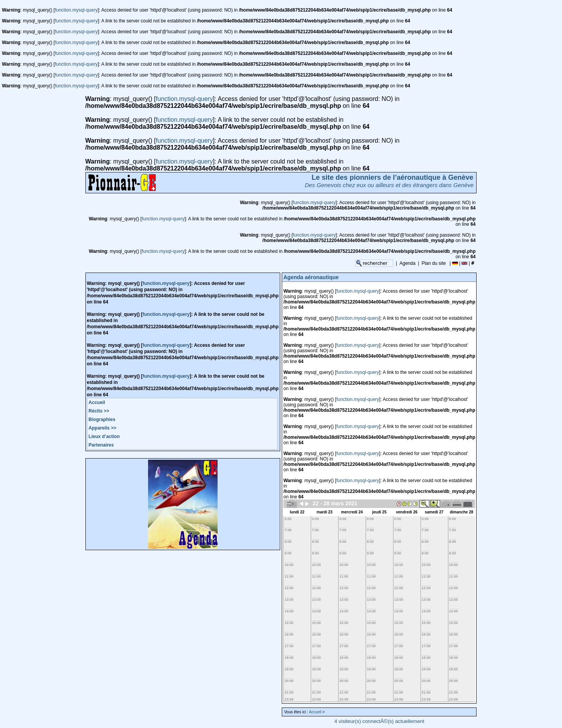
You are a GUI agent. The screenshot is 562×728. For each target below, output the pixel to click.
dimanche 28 (462, 512)
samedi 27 (434, 512)
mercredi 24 (352, 512)
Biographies (102, 419)
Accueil (97, 402)
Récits (99, 411)
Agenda (408, 263)
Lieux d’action (104, 436)
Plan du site (434, 263)
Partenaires (101, 445)
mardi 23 (324, 512)
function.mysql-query (76, 10)
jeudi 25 (379, 512)
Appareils (102, 428)
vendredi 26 (407, 512)
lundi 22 (297, 512)
